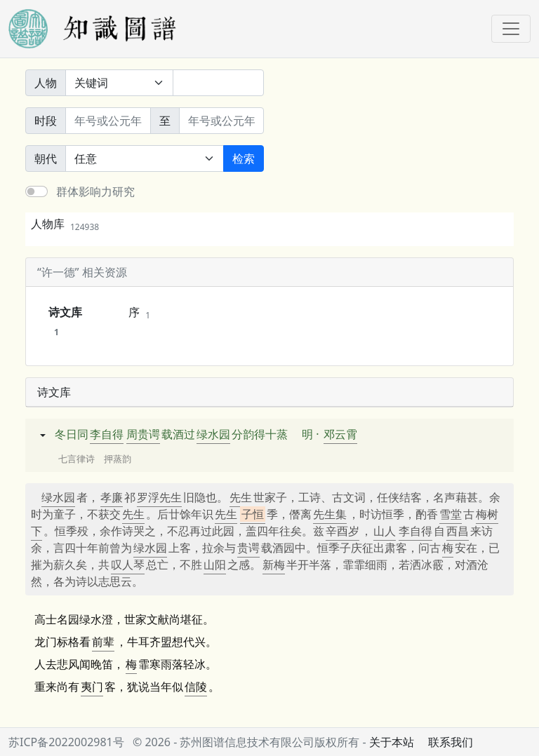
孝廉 (112, 497)
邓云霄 (340, 434)
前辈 (103, 642)
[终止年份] (222, 121)
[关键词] (218, 83)
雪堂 (451, 514)
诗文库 (65, 321)
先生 (241, 497)
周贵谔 (143, 434)
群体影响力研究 (95, 191)
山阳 (215, 565)
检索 (244, 158)
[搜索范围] (119, 83)
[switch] (36, 191)
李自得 (107, 434)
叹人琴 (128, 565)
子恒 (253, 514)
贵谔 (248, 548)
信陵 (196, 687)
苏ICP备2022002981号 (66, 742)
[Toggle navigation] (511, 29)
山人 (385, 531)
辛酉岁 (342, 531)
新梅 (274, 565)
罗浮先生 (159, 497)
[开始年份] (108, 121)
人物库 (65, 224)
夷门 (92, 687)
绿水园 (213, 434)
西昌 (458, 531)
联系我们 (451, 742)
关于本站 (392, 742)
